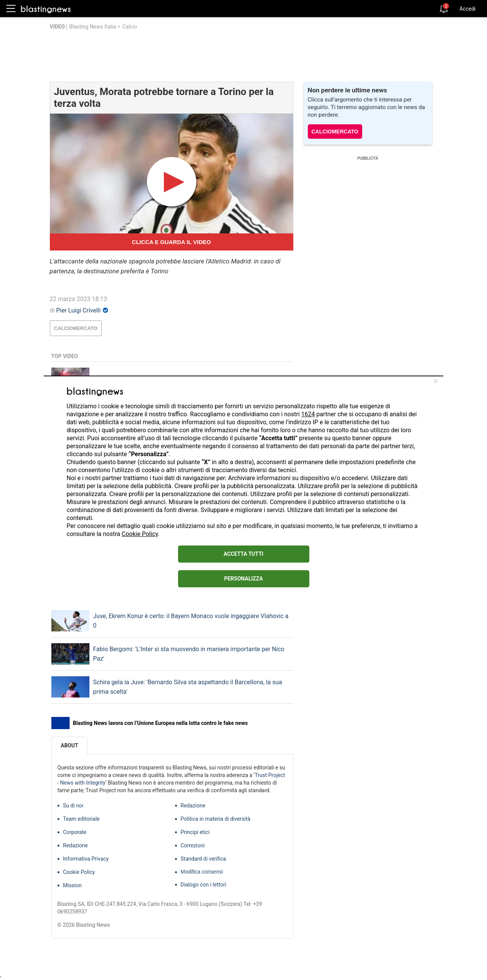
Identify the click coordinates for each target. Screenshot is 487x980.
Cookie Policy (140, 534)
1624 (308, 414)
